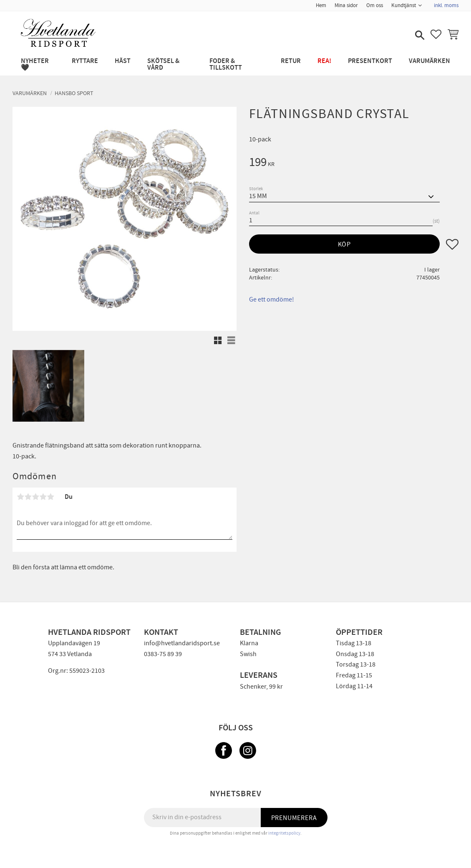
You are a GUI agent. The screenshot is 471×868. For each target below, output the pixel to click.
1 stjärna (20, 497)
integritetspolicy (284, 833)
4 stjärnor (43, 497)
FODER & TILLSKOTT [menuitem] (226, 64)
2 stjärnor (28, 497)
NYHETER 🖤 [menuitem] (35, 64)
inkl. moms (446, 5)
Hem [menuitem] (321, 5)
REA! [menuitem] (324, 61)
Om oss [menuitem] (375, 5)
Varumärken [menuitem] (429, 61)
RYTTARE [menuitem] (85, 61)
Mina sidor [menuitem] (346, 5)
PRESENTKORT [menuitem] (370, 61)
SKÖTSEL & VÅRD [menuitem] (163, 64)
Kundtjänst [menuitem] (404, 5)
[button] (419, 36)
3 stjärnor (35, 497)
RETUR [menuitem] (291, 61)
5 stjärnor (50, 497)
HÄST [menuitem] (123, 61)
